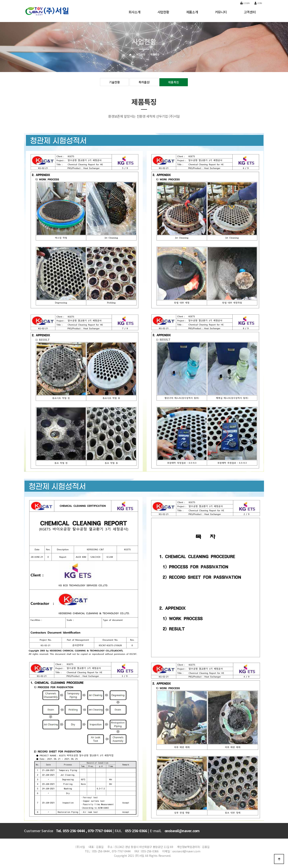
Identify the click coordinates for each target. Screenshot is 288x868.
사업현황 (163, 12)
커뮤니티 (221, 12)
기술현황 (114, 82)
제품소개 (192, 12)
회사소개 (134, 12)
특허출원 (144, 82)
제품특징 (173, 82)
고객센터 (250, 12)
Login (245, 3)
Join (258, 3)
